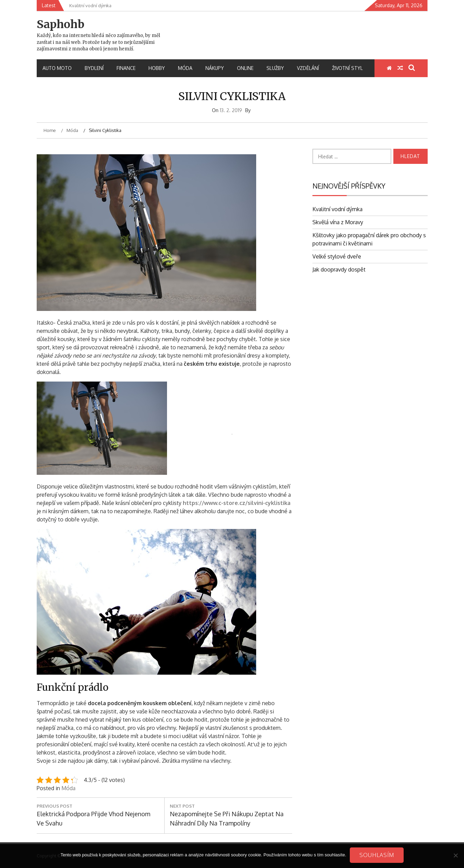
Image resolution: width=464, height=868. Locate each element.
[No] (455, 855)
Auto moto (57, 68)
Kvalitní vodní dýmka (337, 209)
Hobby (157, 68)
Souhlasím (377, 855)
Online (245, 68)
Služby (275, 68)
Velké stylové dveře (337, 256)
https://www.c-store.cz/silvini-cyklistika (237, 503)
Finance (126, 68)
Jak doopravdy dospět (339, 269)
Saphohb (61, 24)
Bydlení (94, 68)
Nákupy (215, 68)
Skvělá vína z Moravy (338, 222)
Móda (185, 68)
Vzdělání (308, 68)
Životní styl (347, 68)
